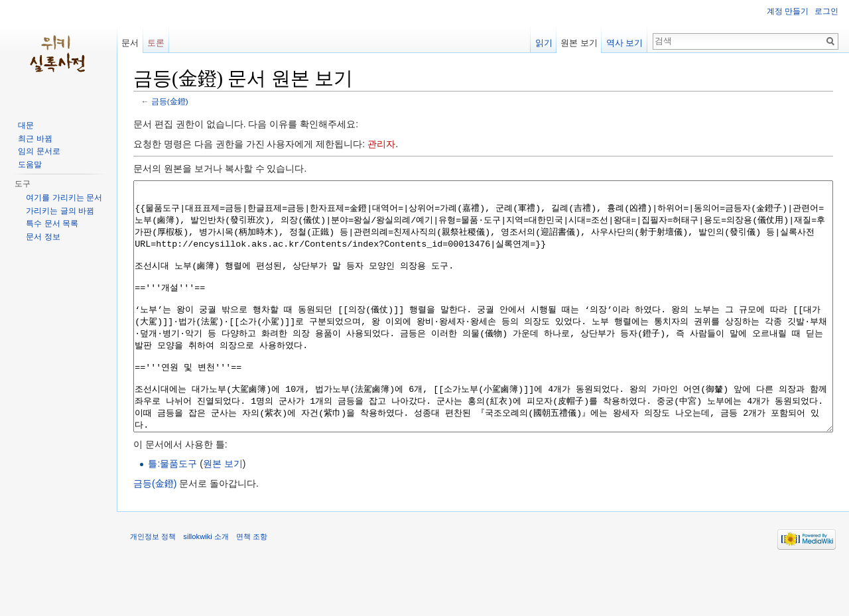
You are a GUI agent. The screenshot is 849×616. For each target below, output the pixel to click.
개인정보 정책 (153, 586)
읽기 (544, 43)
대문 (26, 125)
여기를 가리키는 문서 (64, 198)
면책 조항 (252, 586)
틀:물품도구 (172, 513)
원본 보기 (223, 513)
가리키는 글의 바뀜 (60, 211)
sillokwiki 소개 (206, 586)
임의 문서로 (39, 151)
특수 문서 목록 (52, 223)
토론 (156, 43)
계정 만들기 (788, 11)
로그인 (826, 11)
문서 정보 (43, 237)
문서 (130, 43)
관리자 (381, 144)
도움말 (30, 164)
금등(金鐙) (170, 101)
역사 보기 (625, 43)
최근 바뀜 (35, 139)
